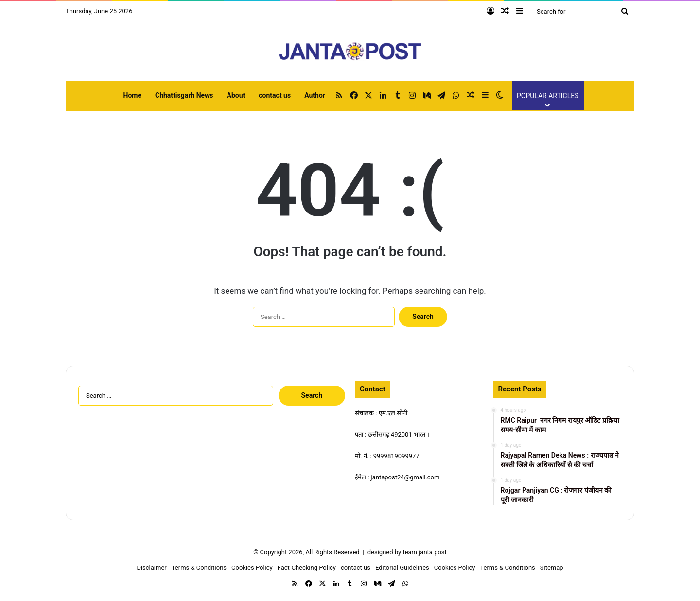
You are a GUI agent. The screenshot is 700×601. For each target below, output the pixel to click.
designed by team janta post (407, 552)
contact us (275, 95)
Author (315, 95)
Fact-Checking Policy (307, 568)
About (236, 95)
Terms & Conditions (199, 568)
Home (132, 95)
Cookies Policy (252, 568)
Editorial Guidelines (402, 568)
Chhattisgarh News (184, 95)
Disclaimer (151, 568)
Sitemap (552, 568)
